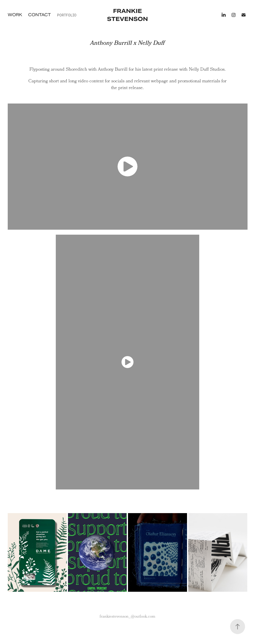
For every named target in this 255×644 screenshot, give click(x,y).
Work (15, 15)
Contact (39, 15)
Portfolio (67, 15)
